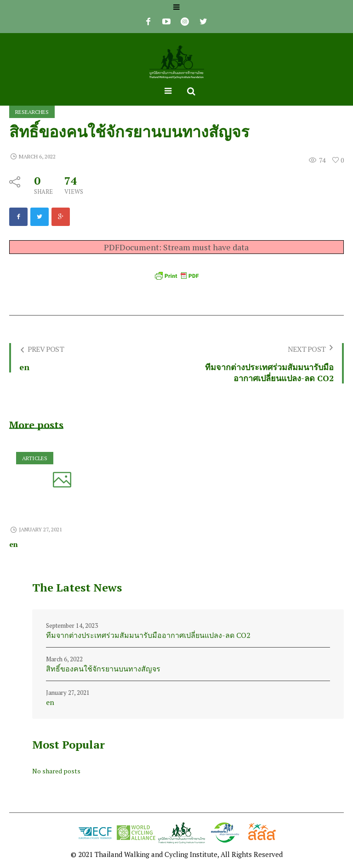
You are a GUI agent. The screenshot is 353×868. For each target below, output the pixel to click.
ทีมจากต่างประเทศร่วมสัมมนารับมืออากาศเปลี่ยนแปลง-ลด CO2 (148, 635)
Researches (32, 112)
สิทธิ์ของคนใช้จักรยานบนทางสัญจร (103, 669)
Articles (35, 458)
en (14, 544)
